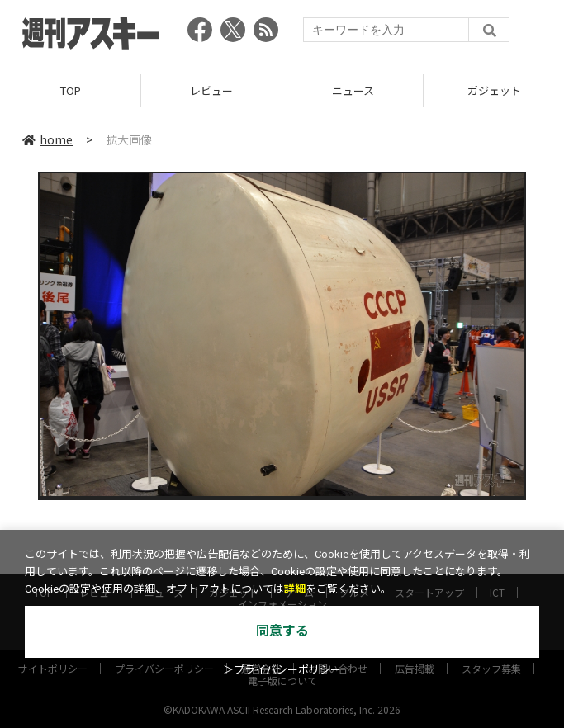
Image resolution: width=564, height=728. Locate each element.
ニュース (353, 90)
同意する (282, 631)
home (47, 139)
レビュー (211, 90)
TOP (71, 90)
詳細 (295, 589)
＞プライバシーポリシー (282, 670)
